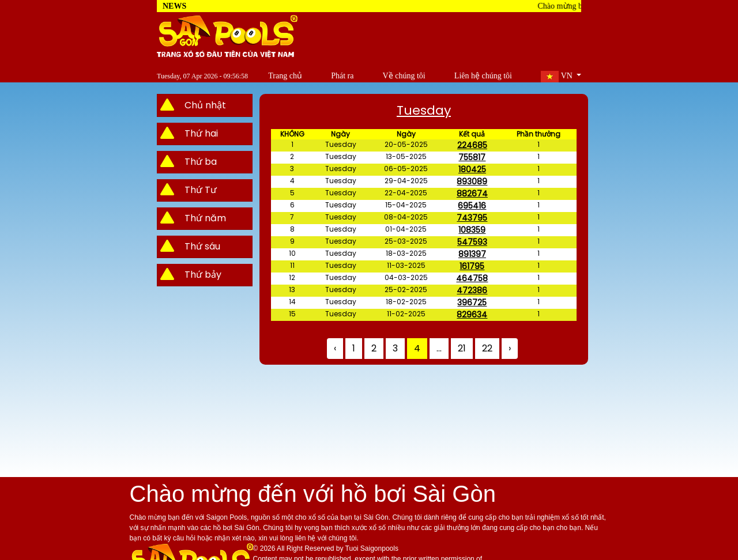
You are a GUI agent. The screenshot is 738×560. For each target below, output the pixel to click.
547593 (472, 242)
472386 (472, 290)
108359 (472, 230)
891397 (472, 254)
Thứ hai (201, 133)
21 (462, 348)
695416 (472, 206)
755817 (472, 157)
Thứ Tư (201, 190)
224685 (472, 145)
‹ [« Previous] (335, 348)
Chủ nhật (205, 105)
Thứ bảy (203, 275)
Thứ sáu (202, 246)
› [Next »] (510, 348)
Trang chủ (264, 76)
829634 (472, 315)
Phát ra (327, 76)
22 (487, 348)
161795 (472, 266)
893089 (472, 181)
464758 (472, 278)
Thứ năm (205, 218)
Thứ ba (201, 162)
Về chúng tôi (393, 76)
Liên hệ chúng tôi (478, 76)
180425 (472, 169)
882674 (472, 194)
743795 (472, 218)
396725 (472, 302)
